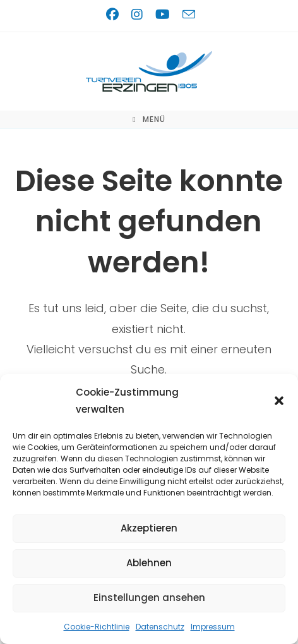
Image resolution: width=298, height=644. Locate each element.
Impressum (213, 627)
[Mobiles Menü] (149, 119)
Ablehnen (149, 563)
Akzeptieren (149, 528)
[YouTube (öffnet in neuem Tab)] (165, 15)
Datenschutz (160, 627)
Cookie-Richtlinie (97, 627)
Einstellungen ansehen (149, 598)
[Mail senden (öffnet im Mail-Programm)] (187, 14)
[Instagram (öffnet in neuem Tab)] (140, 15)
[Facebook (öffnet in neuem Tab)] (115, 15)
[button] (279, 401)
